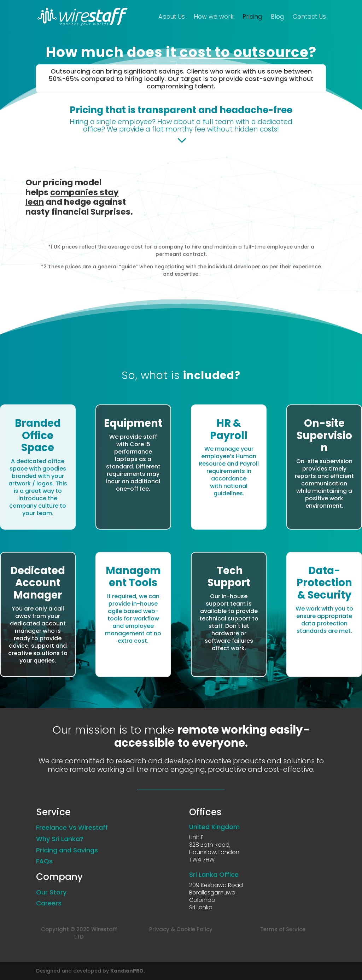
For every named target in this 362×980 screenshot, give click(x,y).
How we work (214, 18)
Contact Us (309, 18)
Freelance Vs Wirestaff (72, 827)
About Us (172, 18)
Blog (277, 18)
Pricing (252, 18)
